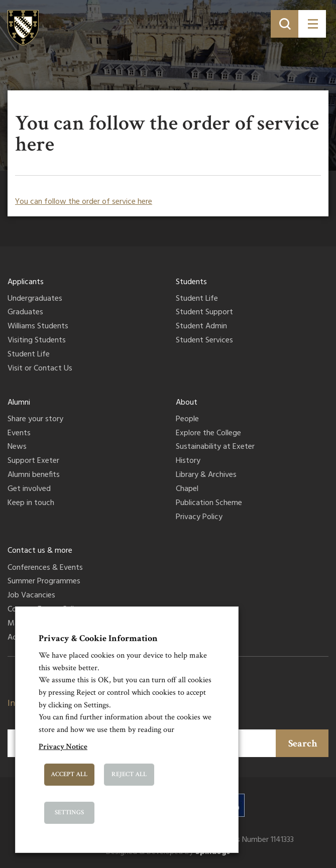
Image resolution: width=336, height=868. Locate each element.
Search (303, 743)
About (187, 403)
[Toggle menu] (312, 24)
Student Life (29, 355)
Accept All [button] (69, 774)
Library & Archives (206, 475)
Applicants (26, 282)
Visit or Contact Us (40, 369)
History (188, 461)
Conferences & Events (45, 568)
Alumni (19, 403)
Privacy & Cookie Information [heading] (98, 638)
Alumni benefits (34, 475)
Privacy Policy (199, 518)
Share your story (35, 420)
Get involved (29, 489)
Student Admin (201, 327)
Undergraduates (35, 299)
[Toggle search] (285, 24)
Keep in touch (31, 504)
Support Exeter (33, 461)
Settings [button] (69, 813)
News (17, 447)
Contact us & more (40, 551)
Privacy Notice (63, 747)
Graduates (25, 313)
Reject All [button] (129, 774)
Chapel (187, 489)
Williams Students (38, 327)
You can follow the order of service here (84, 202)
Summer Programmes (44, 582)
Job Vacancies (31, 596)
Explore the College (208, 434)
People (187, 420)
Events (19, 434)
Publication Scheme (209, 504)
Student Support (204, 313)
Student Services (204, 341)
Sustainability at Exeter (215, 447)
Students (191, 282)
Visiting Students (37, 341)
